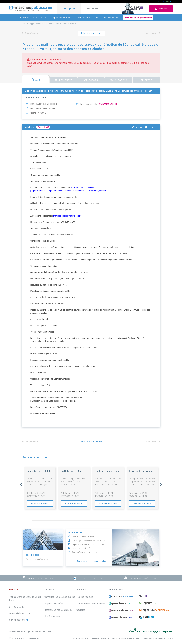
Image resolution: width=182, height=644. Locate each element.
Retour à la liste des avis (91, 33)
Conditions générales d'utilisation (104, 638)
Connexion (161, 9)
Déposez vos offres (61, 18)
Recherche (153, 638)
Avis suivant (153, 33)
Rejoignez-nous (84, 638)
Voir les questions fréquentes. (37, 559)
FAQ (74, 638)
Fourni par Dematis (166, 638)
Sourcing (81, 610)
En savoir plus (100, 561)
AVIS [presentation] (36, 80)
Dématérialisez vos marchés (91, 603)
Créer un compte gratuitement (138, 18)
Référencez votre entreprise (87, 18)
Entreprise (69, 8)
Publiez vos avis (85, 597)
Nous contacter (111, 18)
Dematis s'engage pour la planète (157, 631)
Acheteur (93, 8)
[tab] (36, 79)
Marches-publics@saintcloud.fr (67, 216)
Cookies (144, 638)
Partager (137, 127)
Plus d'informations (40, 503)
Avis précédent (31, 33)
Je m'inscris (82, 561)
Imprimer (150, 127)
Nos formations (52, 616)
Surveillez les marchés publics (34, 18)
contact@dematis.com (20, 613)
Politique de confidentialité (129, 638)
